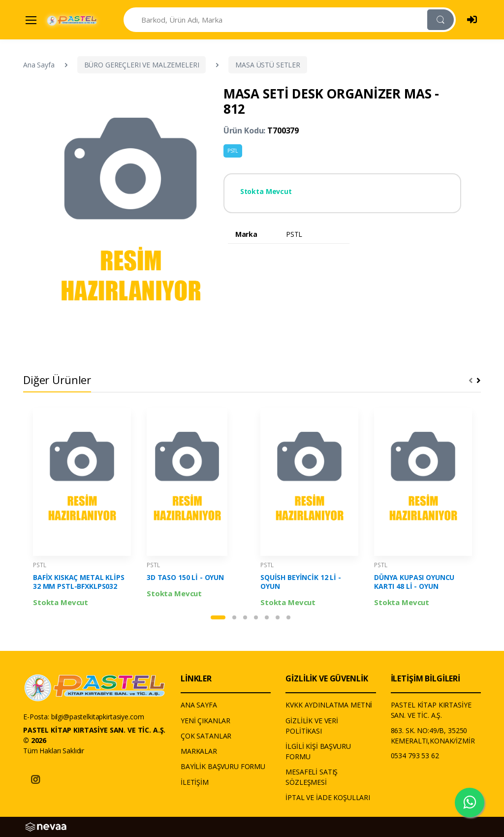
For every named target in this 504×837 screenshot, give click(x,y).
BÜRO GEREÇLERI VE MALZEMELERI (142, 65)
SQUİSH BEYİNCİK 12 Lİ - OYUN (301, 582)
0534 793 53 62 (415, 756)
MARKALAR (199, 751)
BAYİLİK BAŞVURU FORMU (223, 766)
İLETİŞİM (195, 782)
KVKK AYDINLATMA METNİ (329, 705)
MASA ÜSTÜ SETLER (268, 65)
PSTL (233, 151)
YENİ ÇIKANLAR (205, 721)
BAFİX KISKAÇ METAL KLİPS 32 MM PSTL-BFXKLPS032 (79, 582)
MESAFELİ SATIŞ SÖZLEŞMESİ (312, 777)
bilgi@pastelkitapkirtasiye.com (98, 717)
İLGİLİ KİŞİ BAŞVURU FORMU (318, 751)
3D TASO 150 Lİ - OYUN (185, 578)
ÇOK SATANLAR (206, 736)
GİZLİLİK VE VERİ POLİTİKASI (312, 726)
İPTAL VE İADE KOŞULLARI (328, 797)
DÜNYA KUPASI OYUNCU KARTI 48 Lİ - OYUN (414, 582)
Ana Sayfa (39, 65)
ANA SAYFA (199, 705)
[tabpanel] (82, 508)
